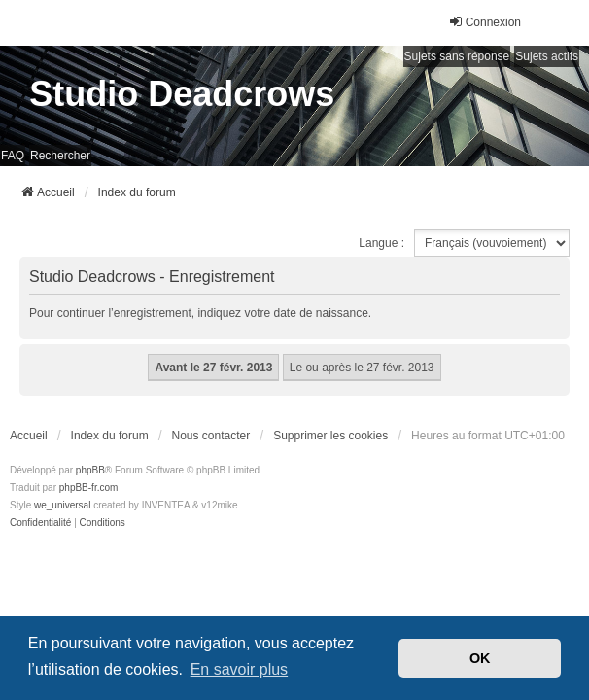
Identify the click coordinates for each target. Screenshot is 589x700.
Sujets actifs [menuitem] (547, 56)
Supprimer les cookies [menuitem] (330, 436)
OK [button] (480, 658)
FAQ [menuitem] (13, 156)
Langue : (381, 243)
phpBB (90, 470)
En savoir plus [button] (240, 669)
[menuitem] (40, 523)
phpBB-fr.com (89, 488)
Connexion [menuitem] (485, 22)
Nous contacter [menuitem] (211, 436)
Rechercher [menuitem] (60, 156)
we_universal (62, 505)
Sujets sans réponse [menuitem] (457, 56)
